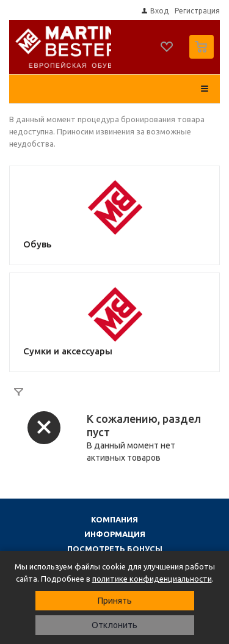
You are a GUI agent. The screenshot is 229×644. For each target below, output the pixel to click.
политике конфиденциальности (152, 579)
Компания (114, 519)
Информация (115, 534)
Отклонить (114, 625)
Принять (115, 601)
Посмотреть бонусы (115, 549)
